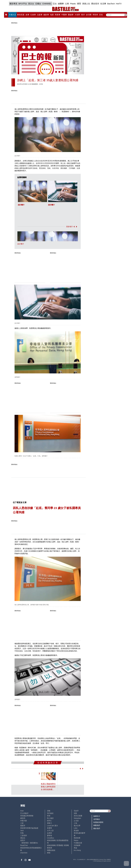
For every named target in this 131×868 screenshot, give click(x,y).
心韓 (67, 4)
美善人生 (86, 4)
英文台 (31, 4)
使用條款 (97, 819)
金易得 (49, 833)
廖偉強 (49, 835)
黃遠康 (76, 831)
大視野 (77, 15)
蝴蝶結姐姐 (51, 850)
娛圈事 (61, 4)
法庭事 (40, 15)
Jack (22, 831)
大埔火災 (12, 15)
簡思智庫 (77, 838)
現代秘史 (50, 813)
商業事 (58, 15)
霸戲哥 (23, 826)
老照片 (23, 840)
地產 (52, 15)
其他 (101, 15)
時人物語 (50, 818)
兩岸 (83, 15)
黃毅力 (49, 823)
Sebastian (77, 818)
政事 (27, 15)
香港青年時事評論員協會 (29, 828)
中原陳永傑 (78, 843)
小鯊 (22, 823)
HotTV (119, 4)
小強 (75, 823)
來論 (75, 848)
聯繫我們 (97, 825)
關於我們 (97, 828)
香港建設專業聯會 (27, 816)
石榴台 (38, 4)
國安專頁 (13, 4)
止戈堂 (76, 821)
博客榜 (95, 15)
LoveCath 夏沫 (52, 826)
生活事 (103, 4)
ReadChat (24, 845)
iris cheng (77, 850)
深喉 (49, 811)
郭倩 (49, 816)
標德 (49, 853)
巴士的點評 (24, 813)
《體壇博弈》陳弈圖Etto (29, 843)
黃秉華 (49, 828)
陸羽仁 (49, 821)
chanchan (24, 853)
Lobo (76, 828)
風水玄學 (77, 826)
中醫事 (64, 15)
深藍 (75, 813)
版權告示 (97, 816)
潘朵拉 (23, 838)
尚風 (22, 833)
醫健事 (71, 15)
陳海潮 (49, 848)
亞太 (55, 4)
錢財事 (46, 15)
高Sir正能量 (78, 816)
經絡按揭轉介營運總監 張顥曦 (58, 845)
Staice (76, 840)
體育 (79, 4)
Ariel (22, 811)
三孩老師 (24, 835)
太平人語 (50, 831)
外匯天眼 (24, 821)
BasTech (111, 4)
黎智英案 (21, 15)
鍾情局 (23, 818)
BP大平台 (23, 4)
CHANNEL (47, 4)
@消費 (89, 15)
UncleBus (50, 838)
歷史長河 (95, 4)
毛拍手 (76, 811)
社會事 (33, 15)
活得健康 (77, 845)
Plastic (73, 4)
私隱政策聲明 (98, 822)
